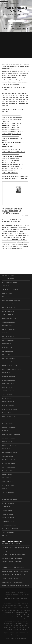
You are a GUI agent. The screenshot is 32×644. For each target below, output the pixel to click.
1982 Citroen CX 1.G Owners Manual (12, 582)
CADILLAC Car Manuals (9, 308)
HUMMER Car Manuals (9, 376)
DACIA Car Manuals (8, 326)
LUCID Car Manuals (8, 424)
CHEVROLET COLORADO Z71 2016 (12, 126)
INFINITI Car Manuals (8, 384)
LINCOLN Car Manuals (9, 416)
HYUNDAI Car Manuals (9, 380)
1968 (19, 93)
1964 (9, 93)
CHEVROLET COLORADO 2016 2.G (12, 123)
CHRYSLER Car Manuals (9, 318)
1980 (20, 95)
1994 (14, 97)
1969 (22, 93)
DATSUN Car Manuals (8, 337)
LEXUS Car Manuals (8, 413)
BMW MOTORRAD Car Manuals (11, 300)
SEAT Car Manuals (7, 489)
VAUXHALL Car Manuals (9, 525)
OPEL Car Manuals (8, 456)
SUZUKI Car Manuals (8, 507)
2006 (27, 100)
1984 (4, 97)
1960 (6, 93)
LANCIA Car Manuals (8, 405)
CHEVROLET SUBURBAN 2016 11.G (12, 165)
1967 (16, 93)
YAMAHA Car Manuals (8, 536)
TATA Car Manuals (7, 510)
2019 (17, 104)
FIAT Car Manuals (7, 348)
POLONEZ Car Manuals (9, 463)
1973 (4, 95)
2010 (14, 102)
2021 (24, 104)
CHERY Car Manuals (8, 311)
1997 (24, 97)
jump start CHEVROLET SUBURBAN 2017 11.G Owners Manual (16, 238)
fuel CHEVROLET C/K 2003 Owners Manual (14, 236)
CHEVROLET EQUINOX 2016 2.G (12, 134)
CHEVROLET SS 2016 (8, 162)
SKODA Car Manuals (8, 492)
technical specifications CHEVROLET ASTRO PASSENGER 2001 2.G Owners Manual (16, 244)
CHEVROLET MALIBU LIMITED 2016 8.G (14, 152)
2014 (27, 102)
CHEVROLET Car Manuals (10, 315)
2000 (7, 100)
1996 (20, 97)
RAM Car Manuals (7, 474)
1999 (4, 100)
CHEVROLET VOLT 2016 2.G (10, 173)
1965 (12, 93)
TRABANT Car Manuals (9, 521)
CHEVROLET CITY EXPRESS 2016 (12, 117)
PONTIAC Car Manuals (9, 467)
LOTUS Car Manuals (8, 420)
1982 (27, 95)
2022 (27, 104)
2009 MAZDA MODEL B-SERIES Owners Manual (16, 586)
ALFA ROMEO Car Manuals (10, 282)
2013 (24, 102)
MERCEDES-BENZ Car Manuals (11, 434)
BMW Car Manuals (7, 297)
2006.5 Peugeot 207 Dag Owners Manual (13, 568)
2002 (14, 100)
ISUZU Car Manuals (8, 387)
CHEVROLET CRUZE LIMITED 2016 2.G (13, 132)
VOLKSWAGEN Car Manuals (10, 529)
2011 (17, 102)
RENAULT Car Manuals (9, 478)
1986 (7, 97)
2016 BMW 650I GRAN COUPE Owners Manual (15, 571)
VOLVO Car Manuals (8, 532)
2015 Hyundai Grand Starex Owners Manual (14, 551)
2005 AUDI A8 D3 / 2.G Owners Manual (13, 578)
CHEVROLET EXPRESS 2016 (10, 136)
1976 (10, 95)
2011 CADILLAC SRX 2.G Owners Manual (14, 555)
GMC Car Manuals (7, 362)
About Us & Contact (21, 638)
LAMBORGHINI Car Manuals (10, 402)
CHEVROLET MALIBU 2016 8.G (11, 150)
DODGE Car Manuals (8, 340)
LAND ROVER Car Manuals (10, 409)
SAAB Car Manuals (8, 482)
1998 (27, 97)
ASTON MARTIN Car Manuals (10, 290)
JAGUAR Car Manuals (8, 391)
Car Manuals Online (16, 10)
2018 (14, 104)
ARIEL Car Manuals (8, 286)
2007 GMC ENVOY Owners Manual (12, 544)
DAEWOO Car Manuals (9, 329)
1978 (17, 95)
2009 (10, 102)
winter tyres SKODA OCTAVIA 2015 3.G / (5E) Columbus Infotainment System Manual (15, 625)
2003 (17, 100)
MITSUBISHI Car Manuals (9, 445)
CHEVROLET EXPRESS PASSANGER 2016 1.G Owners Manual (12, 211)
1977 (14, 95)
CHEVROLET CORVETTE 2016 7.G (12, 128)
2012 (20, 102)
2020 (20, 104)
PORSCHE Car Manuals (9, 471)
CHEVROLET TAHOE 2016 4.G (11, 167)
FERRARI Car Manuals (9, 344)
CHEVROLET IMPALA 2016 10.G (11, 147)
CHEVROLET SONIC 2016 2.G (11, 158)
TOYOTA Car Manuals (8, 518)
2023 (4, 106)
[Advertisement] (16, 45)
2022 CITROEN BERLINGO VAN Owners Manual (16, 547)
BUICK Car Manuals (8, 304)
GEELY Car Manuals (8, 355)
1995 (17, 97)
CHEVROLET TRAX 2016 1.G (10, 171)
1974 (7, 95)
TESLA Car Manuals (8, 514)
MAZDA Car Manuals (8, 431)
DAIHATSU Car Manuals (9, 333)
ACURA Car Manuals (8, 279)
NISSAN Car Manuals (8, 449)
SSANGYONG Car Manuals (10, 500)
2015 (4, 104)
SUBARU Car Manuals (8, 503)
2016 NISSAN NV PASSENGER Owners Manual (15, 575)
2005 (24, 100)
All (3, 93)
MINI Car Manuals (7, 442)
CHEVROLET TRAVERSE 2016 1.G (12, 169)
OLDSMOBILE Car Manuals (10, 453)
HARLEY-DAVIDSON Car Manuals (12, 369)
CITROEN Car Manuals (9, 322)
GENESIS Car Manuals (9, 358)
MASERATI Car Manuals (9, 427)
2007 (4, 102)
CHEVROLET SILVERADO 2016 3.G (12, 156)
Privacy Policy (9, 638)
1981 (24, 95)
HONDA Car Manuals (8, 373)
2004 (20, 100)
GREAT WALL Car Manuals (10, 366)
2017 (10, 104)
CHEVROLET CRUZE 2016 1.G (11, 130)
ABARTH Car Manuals (8, 275)
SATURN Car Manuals (8, 485)
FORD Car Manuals (8, 351)
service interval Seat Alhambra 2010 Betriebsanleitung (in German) (16, 621)
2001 (10, 100)
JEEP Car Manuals (7, 395)
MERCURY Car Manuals (9, 438)
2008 (7, 102)
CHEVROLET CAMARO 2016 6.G (11, 115)
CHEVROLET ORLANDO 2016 (11, 154)
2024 (7, 106)
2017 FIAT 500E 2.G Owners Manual (12, 558)
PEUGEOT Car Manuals (9, 460)
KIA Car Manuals (7, 398)
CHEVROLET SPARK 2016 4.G (11, 160)
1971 (26, 93)
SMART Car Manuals (8, 496)
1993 (10, 97)
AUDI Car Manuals (7, 293)
